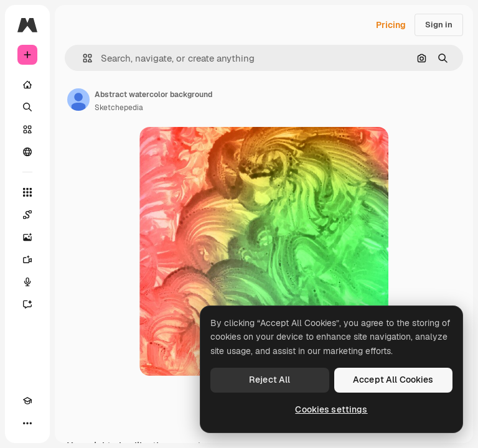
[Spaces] (27, 215)
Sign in (439, 25)
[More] (27, 423)
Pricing (391, 25)
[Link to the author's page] (78, 100)
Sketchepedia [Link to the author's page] (119, 108)
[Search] (27, 107)
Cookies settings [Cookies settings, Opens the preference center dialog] (331, 409)
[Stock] (27, 129)
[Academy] (27, 401)
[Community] (27, 152)
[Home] (27, 85)
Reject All (269, 380)
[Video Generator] (27, 259)
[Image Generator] (27, 237)
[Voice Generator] (27, 282)
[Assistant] (27, 304)
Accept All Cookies (393, 380)
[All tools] (27, 192)
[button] (82, 58)
